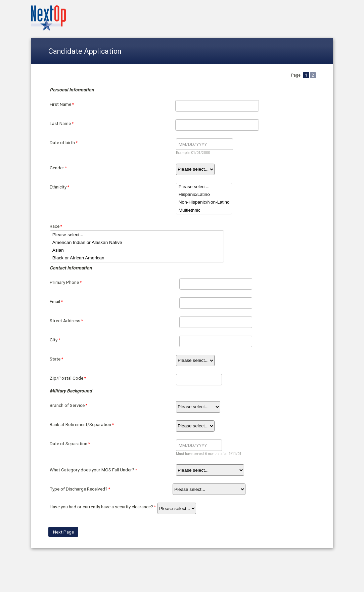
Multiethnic (204, 210)
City (54, 340)
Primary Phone (64, 282)
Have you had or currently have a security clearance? (101, 507)
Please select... (204, 187)
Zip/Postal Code (66, 378)
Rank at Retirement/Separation (80, 424)
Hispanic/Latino (204, 195)
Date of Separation (69, 443)
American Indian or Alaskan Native (137, 242)
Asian (137, 250)
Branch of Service (67, 405)
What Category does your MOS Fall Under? (92, 470)
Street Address (65, 321)
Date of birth (62, 142)
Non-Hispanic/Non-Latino (204, 202)
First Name (60, 104)
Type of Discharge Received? (79, 489)
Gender (57, 168)
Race (55, 226)
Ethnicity (58, 187)
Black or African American (137, 258)
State (55, 359)
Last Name (60, 123)
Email (55, 301)
